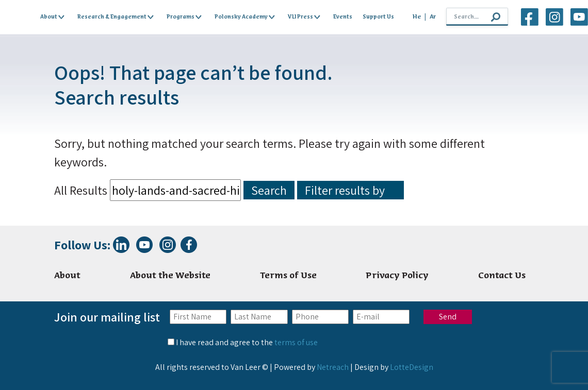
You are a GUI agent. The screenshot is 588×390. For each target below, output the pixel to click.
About (52, 17)
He (417, 17)
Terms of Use (288, 276)
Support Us (378, 17)
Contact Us (502, 276)
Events (343, 17)
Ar (433, 17)
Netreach (333, 367)
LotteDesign (412, 367)
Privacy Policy (397, 276)
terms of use (296, 342)
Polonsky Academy (245, 17)
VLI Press (304, 17)
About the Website (170, 276)
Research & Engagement (116, 17)
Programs (184, 17)
